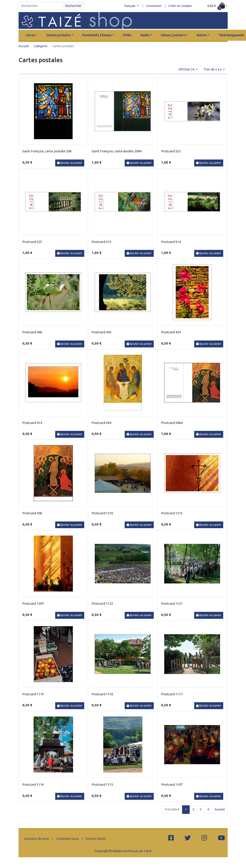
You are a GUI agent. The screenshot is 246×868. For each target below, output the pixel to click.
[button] (217, 6)
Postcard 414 (32, 423)
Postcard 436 (101, 332)
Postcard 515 (101, 242)
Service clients (96, 839)
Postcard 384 (101, 423)
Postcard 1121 (172, 603)
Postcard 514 (171, 242)
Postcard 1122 (102, 603)
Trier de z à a (213, 69)
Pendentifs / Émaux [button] (97, 35)
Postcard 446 (32, 332)
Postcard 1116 (33, 784)
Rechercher (74, 6)
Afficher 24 (187, 69)
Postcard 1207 (33, 603)
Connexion (154, 6)
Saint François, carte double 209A (117, 151)
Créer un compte (180, 6)
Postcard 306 (32, 513)
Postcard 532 (171, 151)
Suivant (220, 809)
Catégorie (40, 46)
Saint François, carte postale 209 (47, 151)
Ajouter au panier (70, 163)
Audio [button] (145, 35)
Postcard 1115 (102, 784)
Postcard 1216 (102, 513)
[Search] (41, 6)
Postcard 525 (32, 242)
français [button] (130, 6)
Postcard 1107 (172, 784)
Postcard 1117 (172, 694)
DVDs (127, 35)
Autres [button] (202, 35)
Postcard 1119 (33, 694)
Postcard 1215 (172, 513)
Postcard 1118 (102, 694)
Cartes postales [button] (59, 35)
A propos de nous (37, 839)
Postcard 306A (172, 423)
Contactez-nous (67, 839)
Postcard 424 (171, 332)
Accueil (24, 46)
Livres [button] (30, 35)
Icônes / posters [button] (173, 35)
